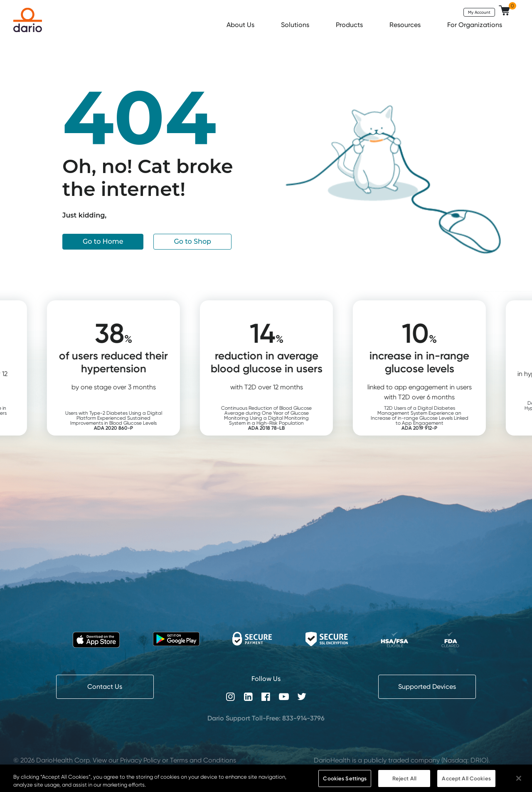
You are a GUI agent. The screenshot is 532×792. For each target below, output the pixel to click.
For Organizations (475, 25)
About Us (241, 25)
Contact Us (105, 687)
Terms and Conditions (203, 760)
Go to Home (103, 241)
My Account (479, 12)
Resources (406, 25)
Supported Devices (427, 687)
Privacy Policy (140, 760)
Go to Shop (192, 241)
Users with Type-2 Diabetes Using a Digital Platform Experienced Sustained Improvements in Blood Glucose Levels (132, 420)
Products (350, 25)
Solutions (296, 25)
